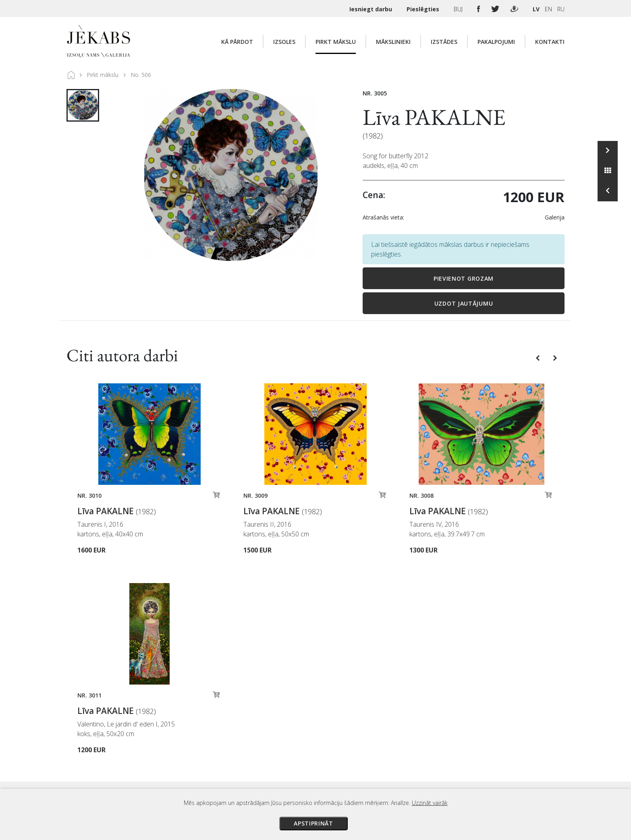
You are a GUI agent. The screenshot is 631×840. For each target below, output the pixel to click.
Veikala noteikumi (389, 749)
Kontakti (550, 42)
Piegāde (376, 738)
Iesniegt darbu (372, 9)
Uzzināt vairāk (430, 803)
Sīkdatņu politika (387, 772)
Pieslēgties (424, 9)
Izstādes (444, 42)
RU (561, 9)
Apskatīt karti (185, 735)
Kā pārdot (237, 42)
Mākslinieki (393, 42)
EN (548, 9)
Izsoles (284, 42)
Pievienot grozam (464, 278)
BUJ (459, 9)
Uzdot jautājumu (464, 303)
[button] (539, 357)
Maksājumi (380, 726)
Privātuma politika (389, 760)
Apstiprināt (313, 823)
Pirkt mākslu (336, 42)
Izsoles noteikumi (389, 715)
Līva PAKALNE (434, 117)
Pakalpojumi (496, 42)
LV (536, 9)
